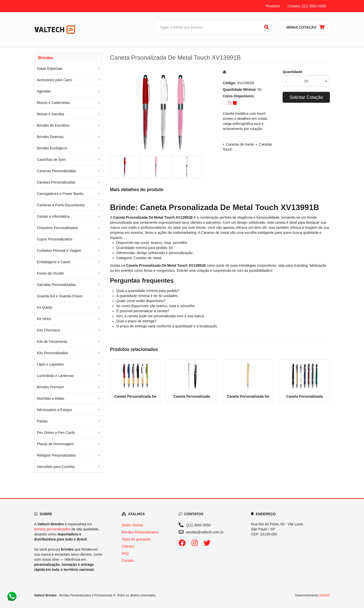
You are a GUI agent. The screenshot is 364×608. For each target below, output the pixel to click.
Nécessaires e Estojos (54, 410)
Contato (128, 560)
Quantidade (292, 72)
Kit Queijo (45, 307)
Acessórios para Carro (54, 80)
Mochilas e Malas (51, 398)
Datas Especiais (50, 69)
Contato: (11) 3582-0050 (307, 6)
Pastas (42, 421)
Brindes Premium (50, 387)
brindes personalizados (52, 529)
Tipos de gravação (136, 539)
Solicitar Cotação (306, 97)
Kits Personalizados (52, 353)
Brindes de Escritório (53, 125)
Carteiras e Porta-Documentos (61, 205)
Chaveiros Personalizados (58, 228)
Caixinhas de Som (51, 160)
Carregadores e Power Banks (60, 194)
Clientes (128, 546)
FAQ (125, 553)
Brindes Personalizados (140, 532)
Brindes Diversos (50, 137)
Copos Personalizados (55, 239)
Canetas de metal (240, 144)
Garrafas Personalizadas (56, 285)
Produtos (273, 6)
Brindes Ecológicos (52, 148)
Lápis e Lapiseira (50, 364)
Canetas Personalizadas (56, 182)
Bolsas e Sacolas (50, 114)
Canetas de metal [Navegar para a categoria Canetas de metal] (215, 233)
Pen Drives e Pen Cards (56, 433)
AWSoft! (324, 595)
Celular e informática (53, 216)
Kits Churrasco (49, 330)
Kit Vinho (44, 319)
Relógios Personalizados (56, 455)
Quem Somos (132, 525)
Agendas (44, 91)
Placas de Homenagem (55, 444)
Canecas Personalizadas (56, 171)
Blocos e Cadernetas (53, 103)
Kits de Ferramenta (52, 342)
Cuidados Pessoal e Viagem (59, 251)
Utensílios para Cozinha (56, 467)
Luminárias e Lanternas (55, 376)
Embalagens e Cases (54, 262)
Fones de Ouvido (50, 273)
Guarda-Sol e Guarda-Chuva (60, 296)
